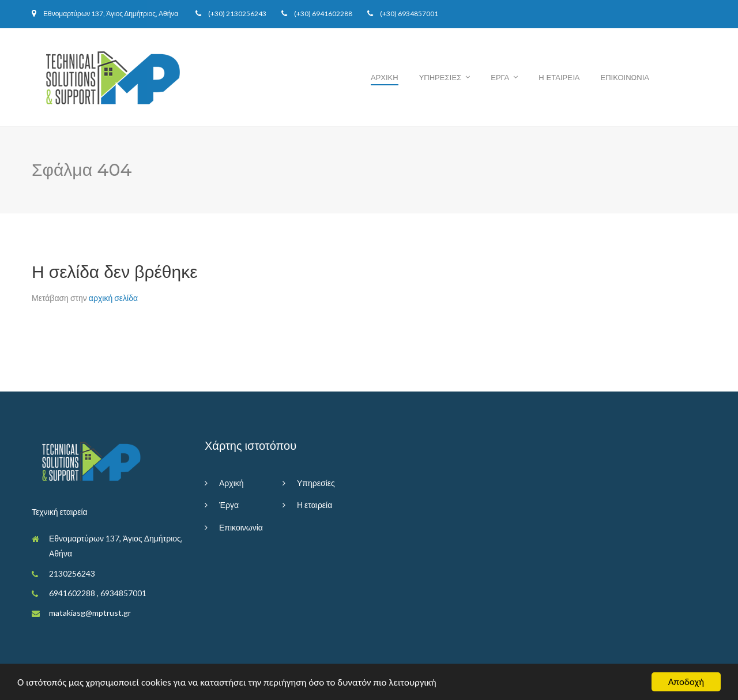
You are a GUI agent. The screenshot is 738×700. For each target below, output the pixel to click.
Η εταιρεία (315, 505)
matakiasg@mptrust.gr (90, 613)
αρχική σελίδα (113, 298)
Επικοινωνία (241, 527)
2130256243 (246, 14)
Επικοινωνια (625, 77)
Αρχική (231, 483)
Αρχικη (385, 77)
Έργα (229, 505)
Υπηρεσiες (440, 77)
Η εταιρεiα (559, 77)
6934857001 (418, 14)
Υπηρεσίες (316, 483)
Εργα (500, 77)
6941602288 (332, 14)
